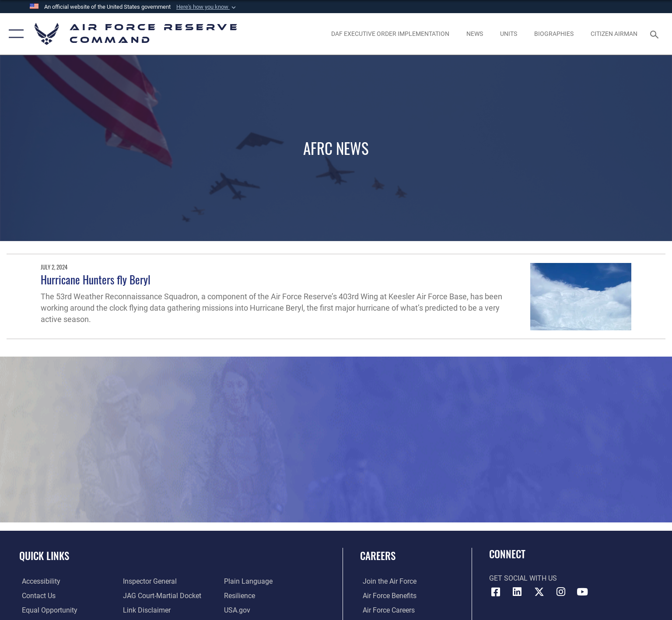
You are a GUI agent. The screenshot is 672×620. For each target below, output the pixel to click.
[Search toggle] (656, 34)
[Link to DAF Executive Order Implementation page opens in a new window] (390, 34)
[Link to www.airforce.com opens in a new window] (387, 581)
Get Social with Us (523, 578)
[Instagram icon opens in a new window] (561, 592)
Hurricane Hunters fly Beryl (96, 279)
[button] (207, 7)
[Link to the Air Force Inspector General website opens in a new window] (149, 581)
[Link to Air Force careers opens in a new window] (386, 610)
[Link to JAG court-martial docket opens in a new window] (161, 596)
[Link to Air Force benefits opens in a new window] (387, 596)
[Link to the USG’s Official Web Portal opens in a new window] (238, 610)
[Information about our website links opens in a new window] (146, 610)
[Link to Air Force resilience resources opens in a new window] (240, 596)
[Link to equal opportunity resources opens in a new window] (47, 610)
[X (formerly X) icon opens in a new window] (539, 592)
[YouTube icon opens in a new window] (582, 592)
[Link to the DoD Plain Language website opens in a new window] (249, 581)
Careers (378, 555)
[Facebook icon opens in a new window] (496, 592)
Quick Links (44, 555)
